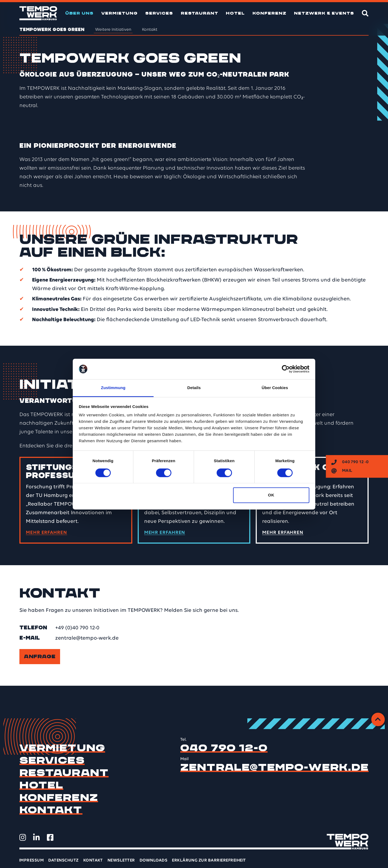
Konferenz (269, 13)
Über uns (79, 13)
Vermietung (119, 13)
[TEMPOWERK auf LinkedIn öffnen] (37, 838)
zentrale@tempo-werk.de (87, 638)
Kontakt (150, 30)
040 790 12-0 (224, 748)
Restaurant (200, 13)
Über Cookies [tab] (275, 388)
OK (271, 495)
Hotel (235, 13)
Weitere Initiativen (113, 30)
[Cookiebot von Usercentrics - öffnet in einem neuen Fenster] (286, 369)
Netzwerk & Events (324, 13)
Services (159, 13)
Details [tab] (194, 388)
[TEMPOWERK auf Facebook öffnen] (50, 838)
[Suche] (365, 13)
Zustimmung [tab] (113, 388)
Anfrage (40, 657)
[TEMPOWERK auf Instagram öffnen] (23, 838)
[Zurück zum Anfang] (378, 719)
